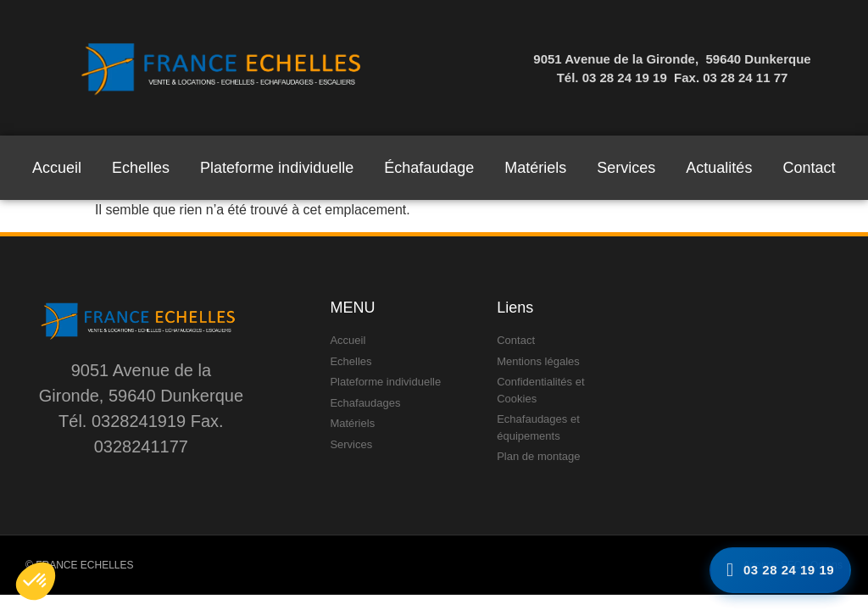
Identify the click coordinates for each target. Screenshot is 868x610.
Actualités (719, 168)
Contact (809, 168)
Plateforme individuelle (277, 168)
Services (626, 168)
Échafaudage (429, 168)
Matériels (535, 168)
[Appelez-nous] (780, 571)
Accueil (57, 168)
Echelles (141, 168)
